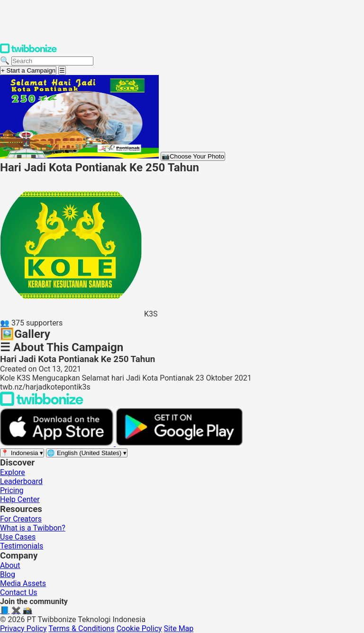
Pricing (12, 490)
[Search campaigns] (52, 61)
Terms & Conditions (82, 628)
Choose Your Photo (193, 156)
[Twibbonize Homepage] (28, 51)
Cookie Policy (139, 628)
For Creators (21, 519)
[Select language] (87, 453)
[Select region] (22, 453)
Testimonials (22, 546)
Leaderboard (21, 481)
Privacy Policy (23, 628)
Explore (13, 472)
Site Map (179, 628)
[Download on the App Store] (58, 443)
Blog (8, 574)
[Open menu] (62, 70)
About (10, 565)
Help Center (20, 499)
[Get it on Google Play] (179, 443)
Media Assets (23, 583)
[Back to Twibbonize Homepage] (42, 404)
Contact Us (19, 592)
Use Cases (18, 537)
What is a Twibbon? (33, 528)
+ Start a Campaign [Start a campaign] (28, 70)
